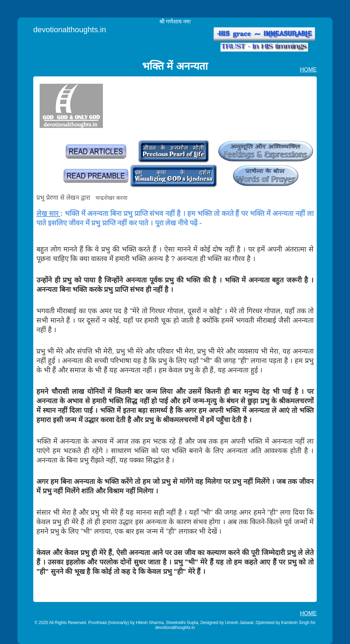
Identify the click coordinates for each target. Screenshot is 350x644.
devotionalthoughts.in (70, 30)
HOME (308, 70)
